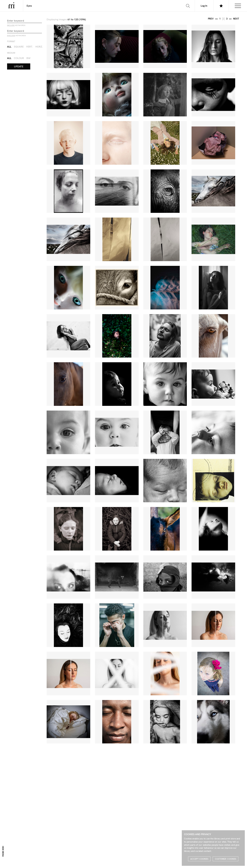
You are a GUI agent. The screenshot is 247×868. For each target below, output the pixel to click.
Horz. (39, 47)
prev (211, 19)
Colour (19, 58)
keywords (16, 25)
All (9, 47)
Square (19, 47)
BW (29, 58)
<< (216, 19)
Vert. (30, 47)
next (236, 19)
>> (230, 19)
